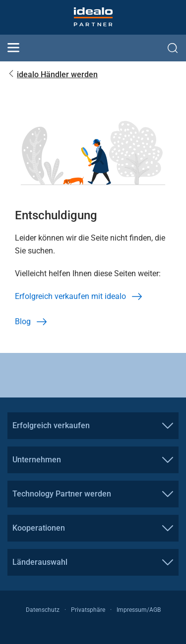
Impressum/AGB (139, 610)
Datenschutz (43, 610)
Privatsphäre (88, 610)
